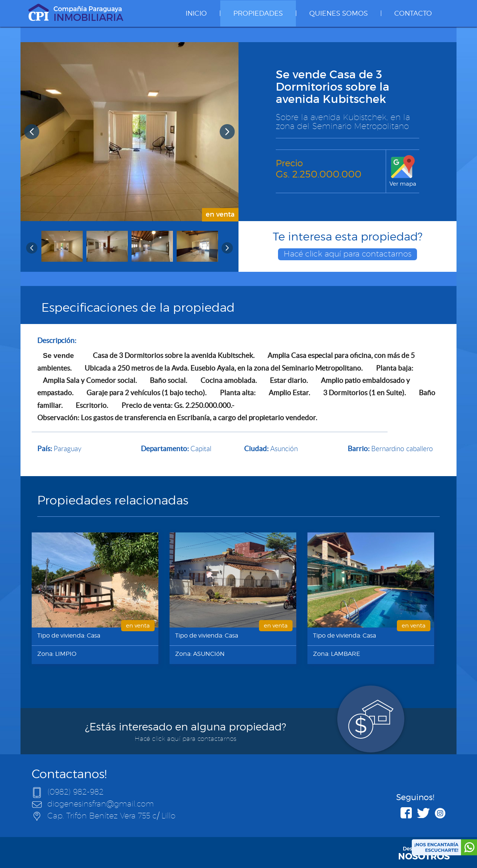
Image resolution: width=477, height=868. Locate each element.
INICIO (196, 13)
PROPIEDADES (258, 13)
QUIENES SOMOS (339, 13)
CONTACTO (413, 13)
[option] (129, 132)
